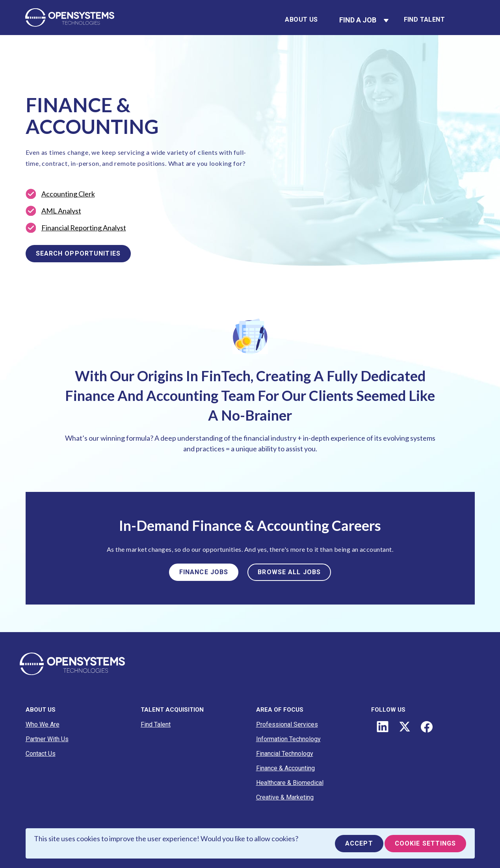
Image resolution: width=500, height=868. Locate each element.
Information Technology (288, 739)
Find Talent (424, 19)
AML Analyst (61, 211)
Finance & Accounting (285, 768)
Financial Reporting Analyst (84, 228)
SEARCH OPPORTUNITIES (78, 253)
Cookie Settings (426, 843)
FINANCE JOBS (204, 572)
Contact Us (41, 754)
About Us (301, 19)
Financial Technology (285, 754)
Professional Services (287, 724)
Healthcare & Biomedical (290, 783)
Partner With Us (47, 739)
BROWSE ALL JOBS (289, 572)
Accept (359, 843)
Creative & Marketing (285, 797)
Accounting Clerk (68, 194)
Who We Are (43, 724)
